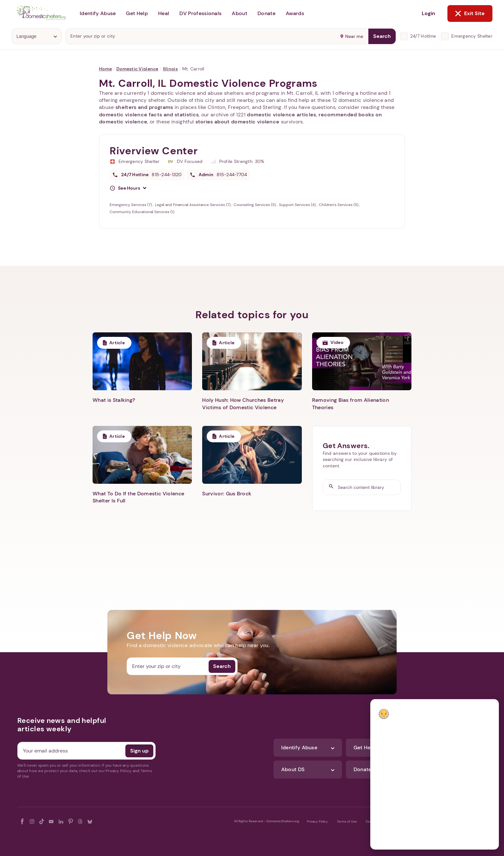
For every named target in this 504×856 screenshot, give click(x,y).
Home (105, 69)
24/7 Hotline (423, 36)
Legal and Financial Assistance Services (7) (193, 205)
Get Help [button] (137, 13)
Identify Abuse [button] (98, 13)
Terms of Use (347, 821)
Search (382, 36)
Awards (295, 13)
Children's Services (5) (339, 205)
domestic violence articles (281, 115)
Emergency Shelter (472, 36)
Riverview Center (154, 151)
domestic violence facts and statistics (149, 115)
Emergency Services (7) (131, 205)
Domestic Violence (137, 69)
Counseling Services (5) (255, 205)
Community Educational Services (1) (142, 212)
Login (428, 13)
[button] (128, 188)
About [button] (239, 13)
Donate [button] (266, 13)
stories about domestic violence (238, 122)
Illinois (170, 69)
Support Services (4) (298, 205)
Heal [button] (164, 13)
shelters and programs (144, 107)
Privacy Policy (317, 821)
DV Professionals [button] (200, 13)
